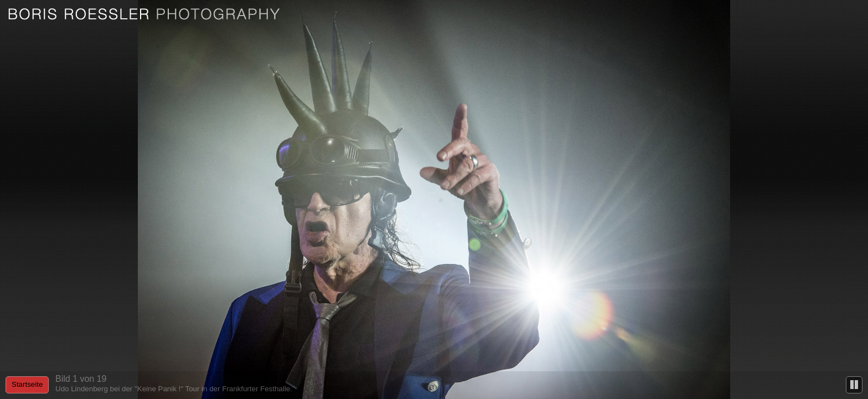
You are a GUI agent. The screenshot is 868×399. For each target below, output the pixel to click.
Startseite (27, 384)
